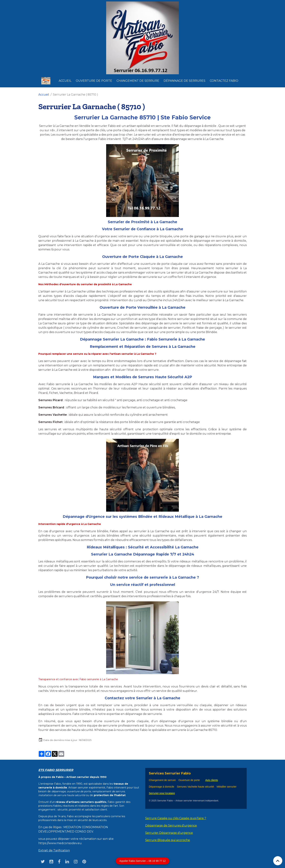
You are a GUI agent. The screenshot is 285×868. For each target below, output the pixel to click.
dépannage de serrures (184, 81)
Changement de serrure (162, 780)
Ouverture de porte (189, 780)
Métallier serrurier (227, 787)
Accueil (65, 81)
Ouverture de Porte (94, 81)
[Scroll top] (278, 861)
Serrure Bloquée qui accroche (167, 840)
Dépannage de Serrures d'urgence (171, 826)
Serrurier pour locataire (162, 793)
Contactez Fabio (224, 81)
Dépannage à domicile (161, 787)
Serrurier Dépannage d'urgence (169, 833)
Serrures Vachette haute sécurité (195, 787)
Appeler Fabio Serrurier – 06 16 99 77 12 (143, 861)
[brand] (47, 81)
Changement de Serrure (138, 81)
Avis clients (212, 780)
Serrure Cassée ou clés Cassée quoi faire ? (175, 818)
